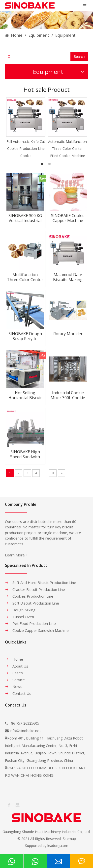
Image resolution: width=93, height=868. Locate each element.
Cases (18, 673)
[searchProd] (42, 57)
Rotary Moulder (68, 334)
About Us (20, 666)
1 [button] (43, 164)
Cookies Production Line (33, 596)
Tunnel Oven (23, 617)
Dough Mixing (24, 610)
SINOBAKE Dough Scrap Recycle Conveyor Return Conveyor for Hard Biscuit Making (25, 336)
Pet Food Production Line (34, 623)
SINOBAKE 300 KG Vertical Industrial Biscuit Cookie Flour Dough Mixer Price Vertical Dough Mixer (25, 218)
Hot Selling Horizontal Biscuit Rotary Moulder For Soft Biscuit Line (25, 395)
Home (18, 659)
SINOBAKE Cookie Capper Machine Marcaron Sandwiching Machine (68, 218)
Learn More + (16, 555)
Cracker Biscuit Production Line (39, 589)
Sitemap (69, 839)
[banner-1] (46, 20)
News (17, 686)
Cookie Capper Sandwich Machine (41, 630)
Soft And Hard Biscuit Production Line (44, 582)
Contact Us (22, 693)
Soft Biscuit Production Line (36, 603)
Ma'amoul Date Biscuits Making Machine (68, 277)
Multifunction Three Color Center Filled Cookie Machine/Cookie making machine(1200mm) (25, 277)
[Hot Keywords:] (79, 57)
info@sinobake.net (25, 731)
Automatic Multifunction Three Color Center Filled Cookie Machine (67, 149)
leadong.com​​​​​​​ (58, 846)
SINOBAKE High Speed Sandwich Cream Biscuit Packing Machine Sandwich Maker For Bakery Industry (25, 454)
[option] (26, 128)
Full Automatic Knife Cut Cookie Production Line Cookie (26, 149)
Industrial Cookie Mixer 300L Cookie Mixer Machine (68, 395)
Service (19, 680)
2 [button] (50, 164)
